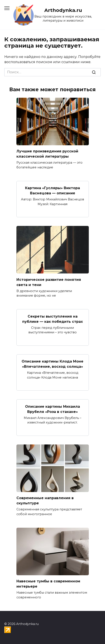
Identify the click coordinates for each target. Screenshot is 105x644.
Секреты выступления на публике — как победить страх (52, 319)
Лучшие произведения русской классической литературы (47, 154)
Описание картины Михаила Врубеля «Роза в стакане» (52, 409)
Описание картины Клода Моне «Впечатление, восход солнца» (52, 364)
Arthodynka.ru (63, 10)
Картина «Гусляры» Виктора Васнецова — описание (52, 191)
